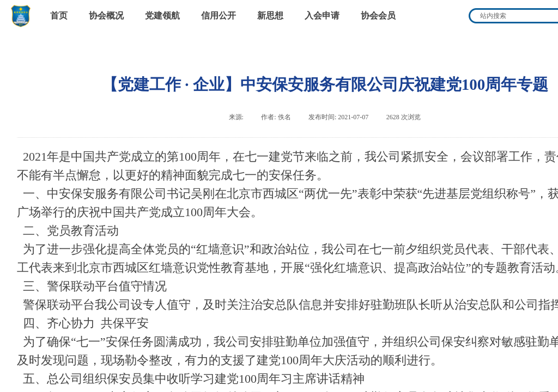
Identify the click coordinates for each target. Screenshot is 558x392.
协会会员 (378, 16)
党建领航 (162, 16)
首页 (59, 16)
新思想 (270, 16)
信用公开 (219, 16)
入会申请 (322, 16)
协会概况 (106, 16)
